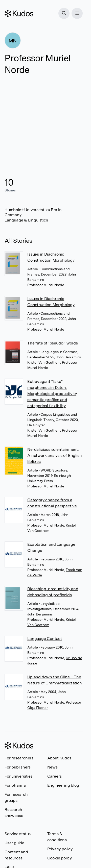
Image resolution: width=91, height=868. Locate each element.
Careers (55, 776)
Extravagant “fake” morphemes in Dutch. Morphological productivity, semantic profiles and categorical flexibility (52, 394)
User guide (14, 843)
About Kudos (59, 758)
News (52, 767)
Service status (18, 834)
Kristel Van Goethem (44, 362)
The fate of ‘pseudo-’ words (53, 343)
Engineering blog (63, 785)
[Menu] (77, 13)
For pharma (15, 785)
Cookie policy (60, 858)
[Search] (64, 13)
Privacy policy (60, 849)
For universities (19, 776)
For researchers (19, 758)
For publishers (18, 767)
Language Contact (45, 639)
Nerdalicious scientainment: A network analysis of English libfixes (54, 455)
